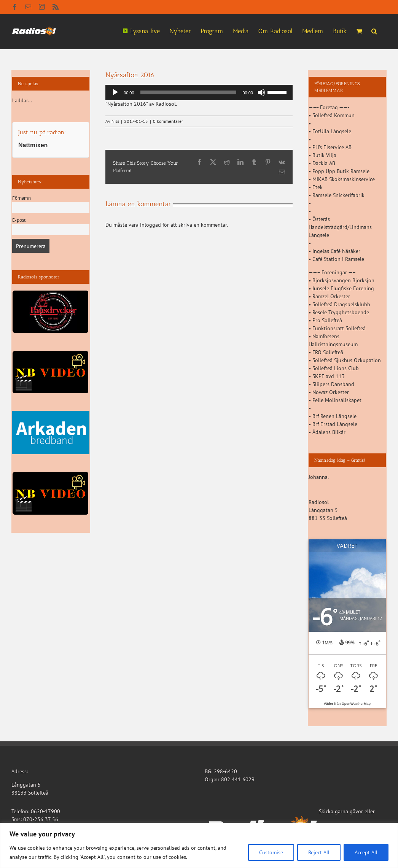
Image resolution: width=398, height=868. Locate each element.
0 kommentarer (168, 121)
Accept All (366, 852)
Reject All (319, 852)
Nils (115, 121)
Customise (271, 852)
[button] (374, 30)
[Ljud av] (261, 92)
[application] (199, 92)
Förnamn (21, 198)
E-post (19, 220)
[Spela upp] (115, 92)
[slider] (189, 92)
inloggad (150, 225)
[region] (199, 845)
